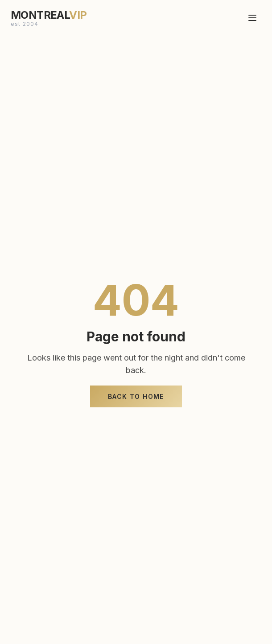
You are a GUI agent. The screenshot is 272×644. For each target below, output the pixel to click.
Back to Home (136, 396)
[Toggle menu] (252, 15)
